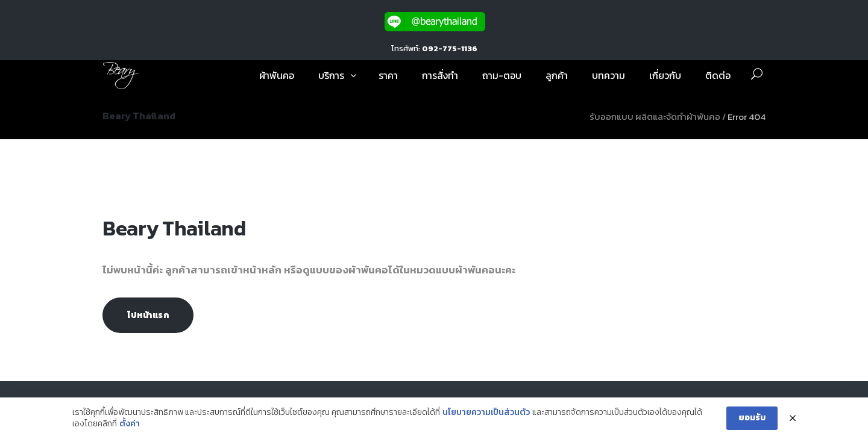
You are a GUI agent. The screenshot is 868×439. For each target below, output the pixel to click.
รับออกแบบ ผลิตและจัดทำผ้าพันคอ (655, 117)
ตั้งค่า (130, 424)
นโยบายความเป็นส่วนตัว (486, 413)
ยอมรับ (752, 418)
